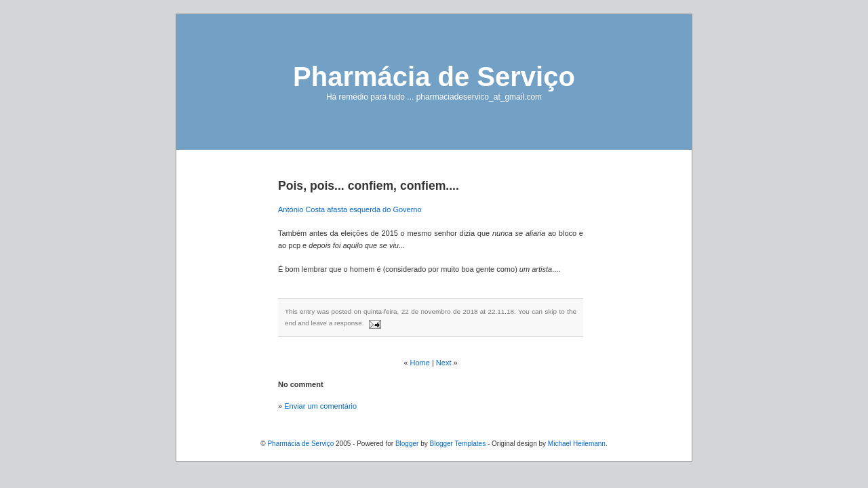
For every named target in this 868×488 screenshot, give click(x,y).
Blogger (407, 444)
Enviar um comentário (320, 406)
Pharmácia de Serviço (434, 77)
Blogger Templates (457, 444)
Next (444, 363)
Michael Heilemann (577, 444)
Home (420, 363)
